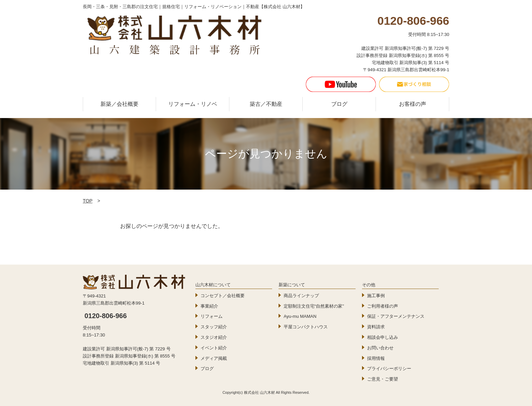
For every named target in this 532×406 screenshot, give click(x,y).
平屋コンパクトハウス (306, 327)
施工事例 (376, 296)
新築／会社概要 (119, 104)
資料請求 (376, 327)
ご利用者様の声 (383, 306)
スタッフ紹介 (214, 327)
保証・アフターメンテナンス (396, 316)
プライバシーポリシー (389, 369)
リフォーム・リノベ (193, 104)
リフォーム (212, 316)
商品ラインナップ (301, 296)
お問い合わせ (380, 348)
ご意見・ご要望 (383, 379)
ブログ (339, 104)
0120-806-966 (106, 316)
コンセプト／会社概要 (223, 296)
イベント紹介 (214, 348)
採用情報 (376, 358)
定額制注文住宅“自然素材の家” (314, 306)
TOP (88, 201)
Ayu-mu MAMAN (300, 316)
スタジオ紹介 (214, 337)
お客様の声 (413, 104)
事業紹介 (209, 306)
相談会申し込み (383, 337)
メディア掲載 (214, 358)
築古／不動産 (266, 104)
